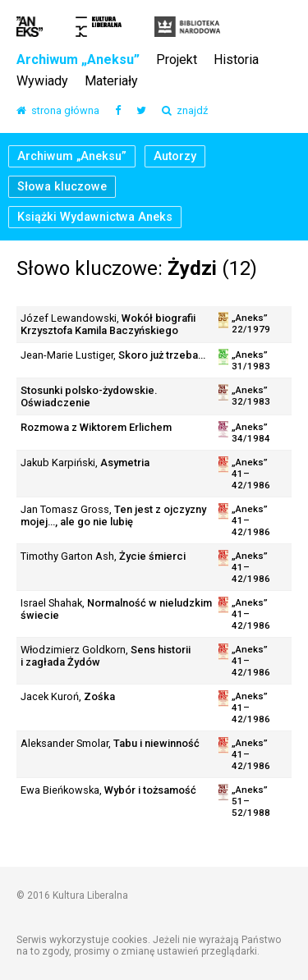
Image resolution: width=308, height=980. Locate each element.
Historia (236, 60)
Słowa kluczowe (62, 187)
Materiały (111, 82)
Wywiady (42, 82)
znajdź (185, 111)
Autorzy (175, 156)
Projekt (177, 60)
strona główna (58, 111)
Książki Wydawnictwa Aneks (95, 217)
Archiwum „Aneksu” (78, 60)
